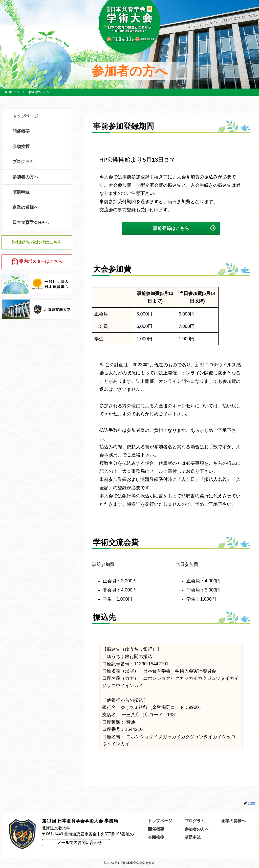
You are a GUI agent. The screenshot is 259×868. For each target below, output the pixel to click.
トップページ (160, 821)
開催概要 (156, 829)
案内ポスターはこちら (41, 261)
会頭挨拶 (156, 837)
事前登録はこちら (171, 228)
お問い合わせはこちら (40, 242)
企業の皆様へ (233, 821)
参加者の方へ (197, 829)
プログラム (195, 821)
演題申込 (193, 837)
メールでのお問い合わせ (79, 843)
